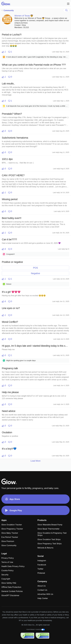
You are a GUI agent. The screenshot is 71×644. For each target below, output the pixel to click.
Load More (35, 461)
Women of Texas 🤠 (24, 16)
